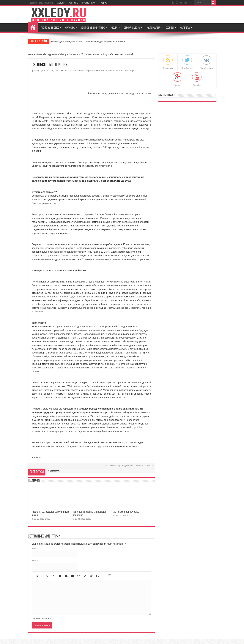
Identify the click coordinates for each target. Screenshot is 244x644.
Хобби (170, 28)
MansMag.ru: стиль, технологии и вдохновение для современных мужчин (89, 42)
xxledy (37, 71)
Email (35, 561)
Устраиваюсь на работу (94, 54)
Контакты (74, 3)
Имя (35, 548)
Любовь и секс (50, 28)
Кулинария (154, 28)
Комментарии (89, 3)
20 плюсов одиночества (126, 512)
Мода (114, 28)
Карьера (185, 28)
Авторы (61, 3)
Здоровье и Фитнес (93, 28)
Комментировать (107, 71)
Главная (33, 27)
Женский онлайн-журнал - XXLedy (47, 54)
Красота (70, 28)
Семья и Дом (132, 28)
